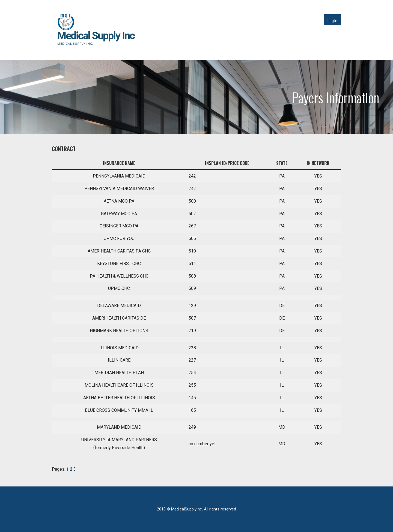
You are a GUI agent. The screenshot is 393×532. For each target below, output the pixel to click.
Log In (332, 21)
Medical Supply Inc (96, 36)
